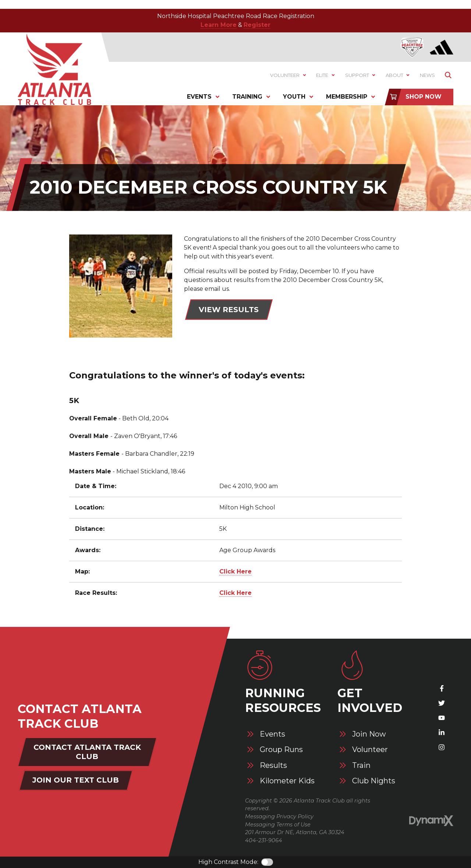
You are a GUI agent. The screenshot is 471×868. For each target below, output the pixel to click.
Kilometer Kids (287, 781)
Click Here (235, 571)
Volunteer (370, 750)
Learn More (219, 25)
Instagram (442, 747)
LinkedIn (442, 733)
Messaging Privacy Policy (279, 816)
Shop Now (424, 97)
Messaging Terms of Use (278, 825)
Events (272, 734)
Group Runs (281, 750)
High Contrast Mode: (228, 862)
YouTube (442, 718)
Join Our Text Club (76, 780)
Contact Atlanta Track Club (87, 752)
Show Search (448, 75)
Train (361, 765)
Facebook (442, 688)
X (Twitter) (442, 703)
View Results (229, 310)
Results (273, 765)
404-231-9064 (264, 840)
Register (257, 25)
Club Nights (374, 781)
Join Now (369, 734)
